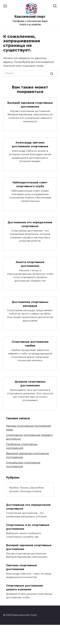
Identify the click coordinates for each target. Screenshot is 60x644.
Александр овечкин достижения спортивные (30, 144)
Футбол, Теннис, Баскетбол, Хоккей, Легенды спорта (27, 489)
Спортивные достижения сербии (30, 344)
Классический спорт (30, 16)
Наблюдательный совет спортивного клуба (30, 184)
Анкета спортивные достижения (30, 264)
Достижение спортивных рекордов (30, 304)
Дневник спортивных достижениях (30, 384)
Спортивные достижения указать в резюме (24, 588)
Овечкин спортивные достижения (22, 567)
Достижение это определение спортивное (30, 224)
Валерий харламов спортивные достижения (30, 105)
